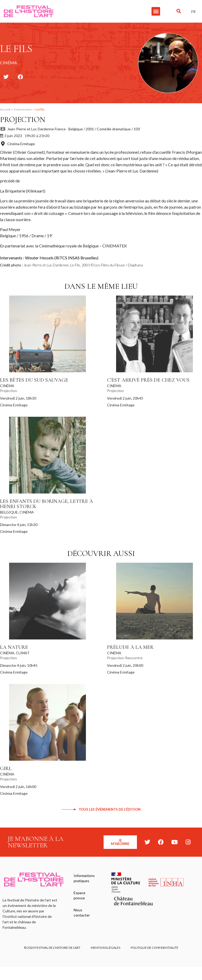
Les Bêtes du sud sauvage (34, 380)
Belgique (9, 512)
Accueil (5, 109)
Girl (6, 768)
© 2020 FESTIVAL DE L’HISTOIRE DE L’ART (52, 948)
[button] (156, 11)
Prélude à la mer (130, 647)
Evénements (23, 109)
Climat (23, 653)
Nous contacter (82, 912)
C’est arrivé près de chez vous (148, 380)
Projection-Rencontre (125, 658)
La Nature (14, 647)
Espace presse (80, 895)
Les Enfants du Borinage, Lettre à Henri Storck (46, 504)
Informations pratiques (84, 878)
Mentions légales (106, 948)
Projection (23, 120)
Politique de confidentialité (154, 948)
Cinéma (7, 386)
